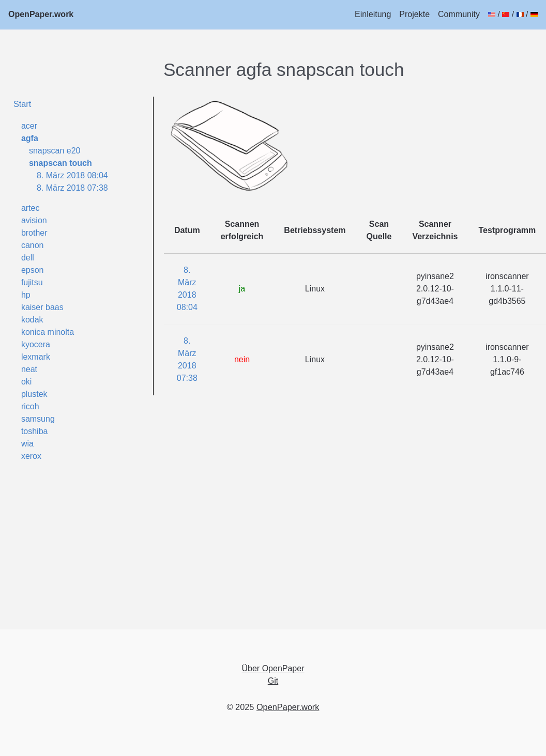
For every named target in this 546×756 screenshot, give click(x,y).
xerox (31, 456)
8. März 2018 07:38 (72, 188)
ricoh (30, 406)
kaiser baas (42, 307)
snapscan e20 (55, 151)
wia (27, 444)
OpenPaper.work (41, 14)
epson (33, 270)
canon (33, 245)
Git (273, 681)
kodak (32, 320)
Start (22, 104)
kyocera (36, 344)
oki (26, 382)
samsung (38, 419)
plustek (34, 394)
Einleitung (373, 14)
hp (26, 295)
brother (34, 233)
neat (29, 369)
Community (459, 14)
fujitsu (32, 282)
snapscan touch (60, 163)
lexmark (36, 357)
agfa (30, 138)
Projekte (414, 14)
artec (31, 208)
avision (34, 220)
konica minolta (48, 332)
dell (28, 258)
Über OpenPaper (273, 668)
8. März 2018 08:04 (72, 175)
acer (29, 126)
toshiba (35, 431)
